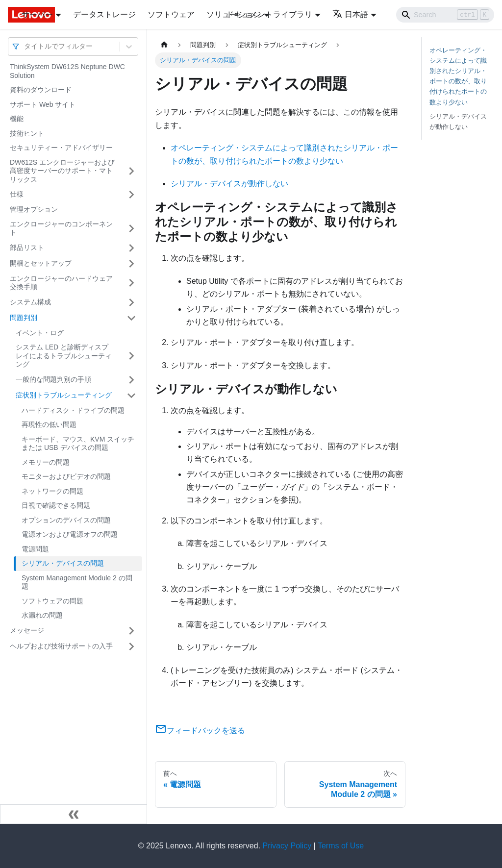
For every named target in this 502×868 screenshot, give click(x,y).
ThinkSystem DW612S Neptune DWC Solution (67, 71)
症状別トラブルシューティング (64, 395)
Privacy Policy (287, 846)
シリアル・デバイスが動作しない (229, 184)
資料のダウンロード (41, 90)
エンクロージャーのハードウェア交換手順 (61, 283)
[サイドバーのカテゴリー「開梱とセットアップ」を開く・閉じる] (131, 264)
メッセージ (27, 630)
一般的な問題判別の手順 (53, 379)
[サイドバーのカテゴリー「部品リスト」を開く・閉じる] (131, 248)
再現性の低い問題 (49, 424)
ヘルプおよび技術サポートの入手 (61, 646)
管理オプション (34, 209)
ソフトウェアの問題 (52, 601)
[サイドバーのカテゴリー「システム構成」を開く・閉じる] (131, 302)
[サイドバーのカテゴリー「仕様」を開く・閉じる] (131, 195)
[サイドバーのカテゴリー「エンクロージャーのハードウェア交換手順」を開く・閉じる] (131, 283)
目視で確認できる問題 (56, 505)
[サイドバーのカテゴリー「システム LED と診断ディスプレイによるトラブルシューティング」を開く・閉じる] (131, 356)
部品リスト (27, 248)
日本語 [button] (350, 14)
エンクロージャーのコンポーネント (61, 228)
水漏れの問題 (42, 615)
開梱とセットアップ (41, 263)
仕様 (17, 194)
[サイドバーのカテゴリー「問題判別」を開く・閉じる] (131, 318)
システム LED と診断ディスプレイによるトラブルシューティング (64, 356)
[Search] (445, 15)
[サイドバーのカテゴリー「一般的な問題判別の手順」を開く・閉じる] (131, 380)
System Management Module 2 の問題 (77, 582)
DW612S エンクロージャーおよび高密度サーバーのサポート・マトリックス (62, 171)
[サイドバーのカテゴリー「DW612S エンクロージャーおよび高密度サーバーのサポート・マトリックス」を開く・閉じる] (131, 171)
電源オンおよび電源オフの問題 (70, 534)
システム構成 (30, 302)
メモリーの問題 (46, 462)
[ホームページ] (164, 45)
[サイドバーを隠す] (74, 814)
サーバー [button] (37, 14)
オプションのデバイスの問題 (66, 520)
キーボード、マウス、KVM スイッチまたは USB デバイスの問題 (78, 444)
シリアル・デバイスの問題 (63, 563)
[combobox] (25, 46)
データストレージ (104, 14)
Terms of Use (341, 846)
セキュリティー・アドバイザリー (61, 148)
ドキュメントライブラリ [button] (269, 14)
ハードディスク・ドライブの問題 (73, 410)
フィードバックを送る (200, 731)
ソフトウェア (171, 14)
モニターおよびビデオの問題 (66, 476)
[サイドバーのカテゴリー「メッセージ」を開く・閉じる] (131, 631)
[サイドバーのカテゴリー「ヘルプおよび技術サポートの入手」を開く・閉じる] (131, 646)
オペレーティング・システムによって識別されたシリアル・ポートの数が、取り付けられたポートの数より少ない (458, 76)
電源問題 (35, 549)
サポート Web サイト (43, 104)
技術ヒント (27, 133)
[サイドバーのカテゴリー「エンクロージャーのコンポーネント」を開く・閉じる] (131, 229)
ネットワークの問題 (52, 491)
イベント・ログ (40, 333)
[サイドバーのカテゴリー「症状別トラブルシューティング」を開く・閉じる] (131, 396)
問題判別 (24, 318)
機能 (17, 119)
